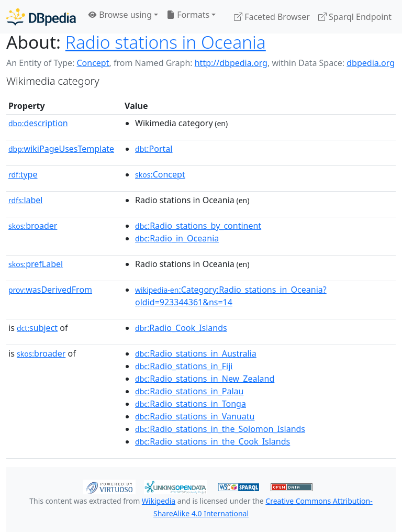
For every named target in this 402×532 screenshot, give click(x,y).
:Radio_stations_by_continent (198, 226)
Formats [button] (188, 15)
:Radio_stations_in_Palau (189, 391)
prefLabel (36, 264)
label (26, 200)
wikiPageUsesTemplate (61, 149)
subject (37, 328)
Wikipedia (159, 501)
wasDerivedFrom (50, 290)
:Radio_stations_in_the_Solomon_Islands (220, 429)
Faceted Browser (272, 17)
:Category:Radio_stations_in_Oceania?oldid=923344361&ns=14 (231, 296)
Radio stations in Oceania (166, 42)
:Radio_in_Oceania (177, 238)
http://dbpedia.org (231, 63)
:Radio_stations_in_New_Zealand (205, 379)
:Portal (154, 149)
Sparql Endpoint (355, 17)
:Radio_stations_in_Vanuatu (195, 416)
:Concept (160, 174)
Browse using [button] (120, 15)
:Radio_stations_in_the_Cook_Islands (213, 441)
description (38, 123)
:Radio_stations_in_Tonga (191, 404)
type (23, 174)
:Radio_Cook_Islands (181, 328)
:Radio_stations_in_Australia (196, 353)
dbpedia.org (371, 63)
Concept (93, 63)
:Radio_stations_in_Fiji (184, 366)
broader (33, 226)
